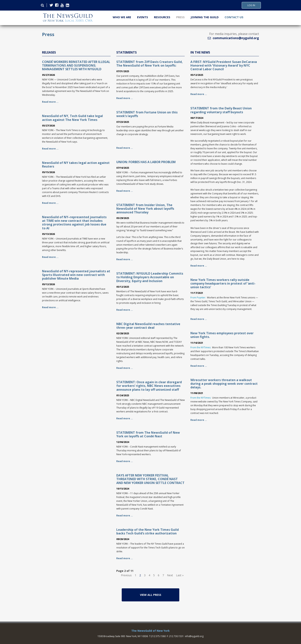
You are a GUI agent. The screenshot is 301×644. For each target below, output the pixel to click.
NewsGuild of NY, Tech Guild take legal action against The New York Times (72, 118)
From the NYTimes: (201, 347)
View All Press (151, 595)
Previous (126, 575)
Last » (180, 575)
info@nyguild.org (194, 636)
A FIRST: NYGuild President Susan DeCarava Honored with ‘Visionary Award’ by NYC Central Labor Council (224, 65)
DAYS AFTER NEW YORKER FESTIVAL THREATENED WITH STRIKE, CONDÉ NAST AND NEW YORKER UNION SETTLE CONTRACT (150, 479)
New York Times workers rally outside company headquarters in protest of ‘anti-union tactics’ (223, 283)
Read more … (50, 102)
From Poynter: (198, 298)
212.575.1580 (158, 636)
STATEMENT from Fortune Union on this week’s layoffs (147, 114)
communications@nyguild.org (236, 38)
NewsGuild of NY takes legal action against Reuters (76, 165)
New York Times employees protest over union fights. (222, 335)
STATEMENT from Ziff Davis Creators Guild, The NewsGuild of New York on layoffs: (150, 64)
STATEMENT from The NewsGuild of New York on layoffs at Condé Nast (148, 434)
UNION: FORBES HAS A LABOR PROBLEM (146, 162)
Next (170, 575)
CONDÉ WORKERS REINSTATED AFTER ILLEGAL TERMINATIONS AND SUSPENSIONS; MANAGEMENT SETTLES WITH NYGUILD (76, 65)
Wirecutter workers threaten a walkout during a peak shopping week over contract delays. (224, 384)
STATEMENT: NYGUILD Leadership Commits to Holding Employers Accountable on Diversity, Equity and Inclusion (150, 277)
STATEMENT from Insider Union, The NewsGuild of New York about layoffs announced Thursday (145, 209)
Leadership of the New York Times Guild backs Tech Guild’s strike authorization (148, 531)
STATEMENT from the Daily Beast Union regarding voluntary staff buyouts (221, 110)
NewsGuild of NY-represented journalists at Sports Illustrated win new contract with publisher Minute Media (76, 275)
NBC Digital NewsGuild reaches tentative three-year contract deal (148, 326)
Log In (251, 5)
